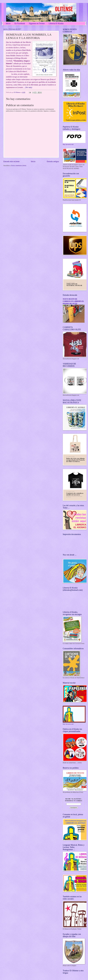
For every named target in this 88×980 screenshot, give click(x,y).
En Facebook (20, 23)
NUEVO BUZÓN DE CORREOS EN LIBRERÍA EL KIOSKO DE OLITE (73, 301)
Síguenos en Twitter (37, 23)
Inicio (8, 23)
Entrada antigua (53, 161)
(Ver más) (29, 87)
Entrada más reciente (11, 161)
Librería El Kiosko (56, 23)
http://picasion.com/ (68, 144)
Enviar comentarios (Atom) (19, 166)
